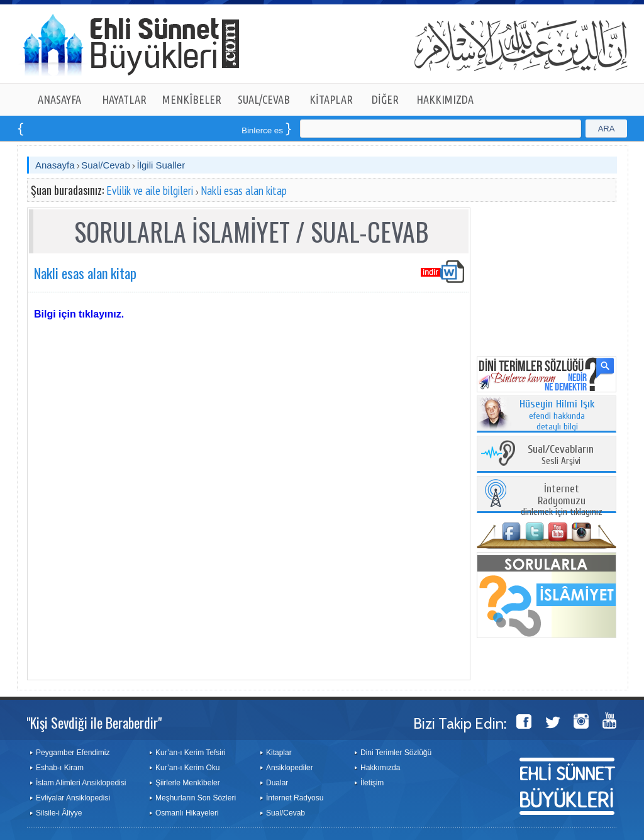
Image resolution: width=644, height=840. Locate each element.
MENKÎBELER (192, 99)
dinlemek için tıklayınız (562, 501)
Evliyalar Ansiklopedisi (73, 798)
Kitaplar (279, 753)
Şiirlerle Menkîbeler (188, 783)
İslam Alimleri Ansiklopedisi (81, 783)
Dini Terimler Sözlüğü (396, 753)
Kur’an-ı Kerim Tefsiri (191, 753)
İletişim (372, 783)
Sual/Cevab (106, 165)
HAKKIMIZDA (445, 99)
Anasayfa (55, 165)
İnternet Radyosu (295, 798)
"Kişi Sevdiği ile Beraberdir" (94, 722)
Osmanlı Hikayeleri (187, 813)
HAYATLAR (124, 99)
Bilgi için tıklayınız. (79, 314)
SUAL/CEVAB (264, 99)
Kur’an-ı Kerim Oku (187, 768)
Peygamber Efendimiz (73, 753)
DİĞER (385, 99)
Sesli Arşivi (561, 456)
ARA (607, 129)
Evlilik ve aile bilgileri (150, 191)
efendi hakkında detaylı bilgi (557, 416)
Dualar (277, 783)
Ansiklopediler (290, 768)
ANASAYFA (59, 99)
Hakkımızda (380, 768)
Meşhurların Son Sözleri (196, 798)
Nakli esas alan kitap (244, 191)
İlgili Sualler (161, 165)
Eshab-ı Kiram (60, 768)
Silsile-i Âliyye (59, 813)
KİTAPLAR (331, 99)
